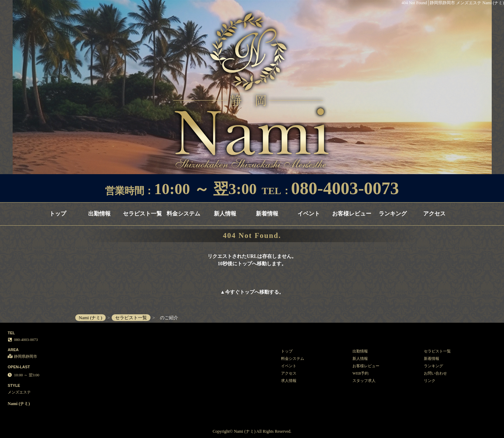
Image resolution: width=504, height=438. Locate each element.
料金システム (183, 214)
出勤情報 (99, 214)
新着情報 (267, 214)
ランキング (393, 214)
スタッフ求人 (364, 381)
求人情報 (289, 381)
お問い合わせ (435, 373)
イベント (309, 214)
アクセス (434, 214)
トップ (58, 214)
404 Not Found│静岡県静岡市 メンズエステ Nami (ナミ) (453, 3)
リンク (430, 381)
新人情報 (225, 214)
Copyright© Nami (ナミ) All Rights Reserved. (252, 431)
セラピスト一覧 (142, 214)
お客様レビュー (352, 214)
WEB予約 (360, 373)
